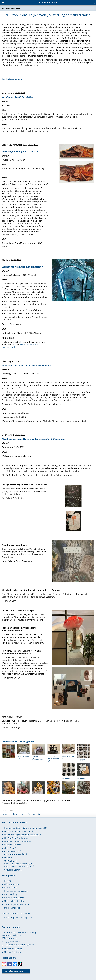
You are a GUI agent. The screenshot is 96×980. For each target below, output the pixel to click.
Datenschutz (34, 814)
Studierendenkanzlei (14, 898)
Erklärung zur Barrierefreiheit (16, 913)
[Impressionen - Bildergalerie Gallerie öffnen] (8, 751)
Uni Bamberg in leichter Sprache (17, 917)
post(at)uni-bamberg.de (20, 945)
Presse (8, 881)
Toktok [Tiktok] (20, 964)
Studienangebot (12, 908)
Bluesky (15, 964)
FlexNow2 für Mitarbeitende (18, 841)
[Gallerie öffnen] (73, 496)
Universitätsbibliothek (15, 901)
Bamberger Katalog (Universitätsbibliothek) (25, 828)
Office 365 (9, 848)
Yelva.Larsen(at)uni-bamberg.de (20, 346)
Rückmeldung (11, 894)
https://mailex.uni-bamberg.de (19, 864)
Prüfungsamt (11, 888)
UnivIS (7, 858)
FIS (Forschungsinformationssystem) (22, 835)
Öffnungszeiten (12, 884)
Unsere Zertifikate (13, 952)
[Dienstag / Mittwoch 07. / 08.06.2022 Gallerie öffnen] (77, 152)
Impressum (19, 814)
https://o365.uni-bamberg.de (18, 866)
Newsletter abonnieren (14, 971)
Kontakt (6, 814)
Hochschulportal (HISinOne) (18, 831)
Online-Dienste (11, 851)
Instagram (4, 964)
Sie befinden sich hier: (11, 8)
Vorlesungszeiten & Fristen (17, 904)
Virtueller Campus (13, 870)
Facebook (9, 964)
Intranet (8, 845)
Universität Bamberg (48, 2)
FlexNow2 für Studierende (17, 838)
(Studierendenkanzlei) (15, 854)
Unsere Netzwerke (13, 949)
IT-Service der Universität (16, 891)
